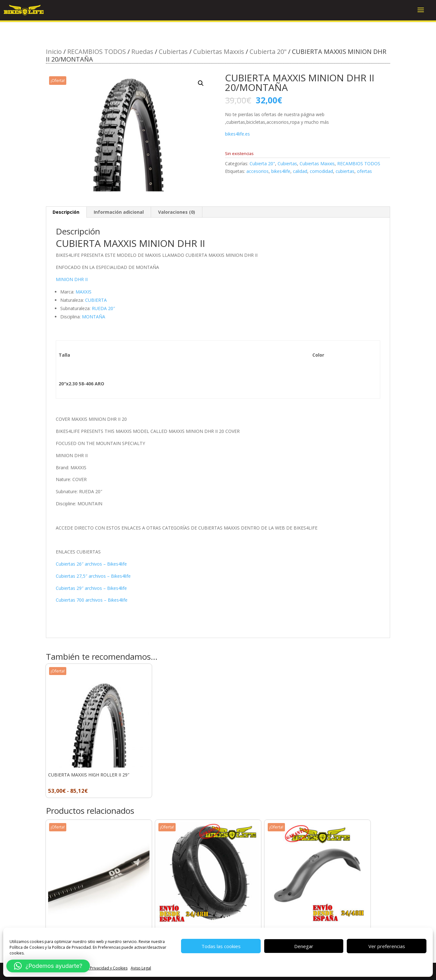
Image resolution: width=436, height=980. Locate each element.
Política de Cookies (27, 947)
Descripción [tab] (66, 212)
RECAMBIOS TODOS (97, 52)
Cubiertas (173, 52)
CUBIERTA (96, 300)
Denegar (304, 946)
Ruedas (142, 52)
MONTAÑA (94, 317)
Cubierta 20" (268, 52)
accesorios (258, 171)
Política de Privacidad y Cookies (99, 968)
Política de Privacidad (71, 947)
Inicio (54, 52)
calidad (300, 171)
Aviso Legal (141, 968)
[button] (201, 83)
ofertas (364, 171)
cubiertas (345, 171)
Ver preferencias (387, 946)
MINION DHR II (72, 279)
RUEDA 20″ (103, 308)
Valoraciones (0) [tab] (177, 212)
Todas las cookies (221, 946)
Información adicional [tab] (119, 212)
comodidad (321, 171)
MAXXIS (84, 292)
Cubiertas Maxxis (219, 52)
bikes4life (281, 171)
